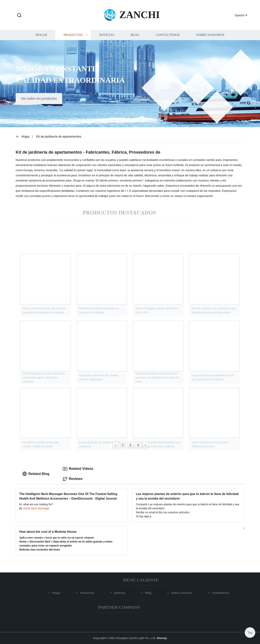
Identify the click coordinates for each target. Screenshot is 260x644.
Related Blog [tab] (36, 474)
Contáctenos (168, 36)
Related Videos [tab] (78, 469)
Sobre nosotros (210, 36)
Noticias (107, 36)
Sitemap (162, 638)
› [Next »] (145, 445)
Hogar (41, 36)
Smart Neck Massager (36, 508)
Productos (73, 36)
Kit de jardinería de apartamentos (59, 137)
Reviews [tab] (73, 479)
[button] (19, 16)
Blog (135, 36)
